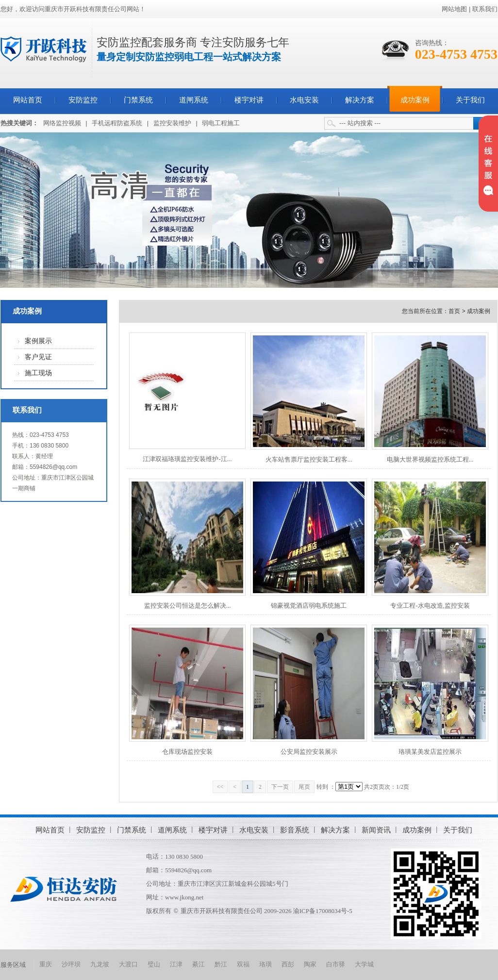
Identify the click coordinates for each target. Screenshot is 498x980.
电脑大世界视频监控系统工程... (430, 459)
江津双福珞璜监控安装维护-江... (187, 459)
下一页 (280, 787)
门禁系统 (138, 100)
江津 (176, 964)
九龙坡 (100, 964)
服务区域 (13, 965)
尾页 (304, 787)
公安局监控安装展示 (309, 752)
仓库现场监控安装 (187, 752)
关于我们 (470, 100)
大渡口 (128, 964)
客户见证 (38, 357)
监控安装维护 (172, 123)
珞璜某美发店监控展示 (430, 752)
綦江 (199, 964)
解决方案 (360, 100)
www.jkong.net (184, 897)
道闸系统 (194, 100)
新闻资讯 (376, 830)
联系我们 (485, 9)
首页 (454, 311)
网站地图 (454, 9)
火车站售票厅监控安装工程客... (309, 459)
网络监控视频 (62, 123)
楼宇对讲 (249, 100)
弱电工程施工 (221, 123)
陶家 (310, 964)
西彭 (288, 964)
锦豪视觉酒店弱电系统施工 (309, 606)
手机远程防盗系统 (117, 123)
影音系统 (295, 830)
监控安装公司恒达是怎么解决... (188, 606)
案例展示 (38, 341)
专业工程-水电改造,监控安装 (430, 606)
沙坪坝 (71, 964)
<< (220, 787)
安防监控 (83, 100)
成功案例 (415, 100)
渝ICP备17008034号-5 (323, 911)
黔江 (221, 964)
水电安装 (304, 100)
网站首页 (28, 100)
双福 (243, 964)
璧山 (154, 964)
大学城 (364, 964)
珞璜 (266, 964)
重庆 (46, 964)
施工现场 (38, 373)
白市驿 (336, 964)
